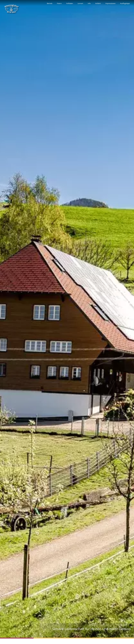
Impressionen (110, 3)
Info (89, 3)
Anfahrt (98, 3)
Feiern (59, 3)
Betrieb (50, 3)
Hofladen (70, 3)
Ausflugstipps (125, 3)
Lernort (80, 3)
